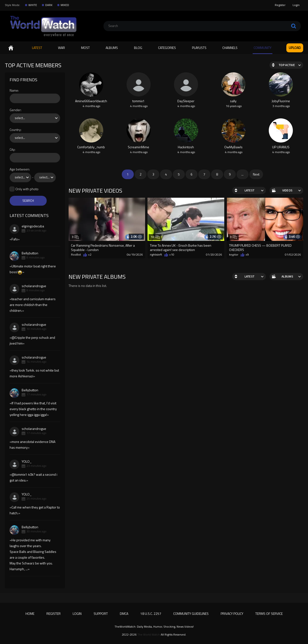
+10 (172, 255)
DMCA (124, 613)
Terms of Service (269, 613)
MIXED (65, 5)
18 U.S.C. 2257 (151, 613)
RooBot (76, 255)
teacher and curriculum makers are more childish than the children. (33, 305)
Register (280, 5)
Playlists (199, 48)
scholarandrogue (34, 286)
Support (101, 613)
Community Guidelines (191, 613)
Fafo (15, 239)
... (242, 174)
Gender (15, 110)
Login (296, 5)
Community (263, 48)
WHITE (33, 5)
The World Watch (149, 635)
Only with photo (27, 189)
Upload (295, 48)
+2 (90, 255)
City (12, 150)
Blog (138, 48)
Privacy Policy (232, 613)
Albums (112, 48)
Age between (19, 169)
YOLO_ (27, 461)
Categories (167, 48)
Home (11, 48)
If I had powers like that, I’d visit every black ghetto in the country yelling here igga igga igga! (33, 409)
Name (14, 91)
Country (15, 130)
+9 (247, 255)
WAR (61, 48)
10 (155, 237)
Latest (37, 48)
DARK (49, 5)
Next (256, 174)
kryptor (234, 255)
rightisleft (156, 255)
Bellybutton (30, 253)
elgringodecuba (33, 226)
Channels (230, 48)
